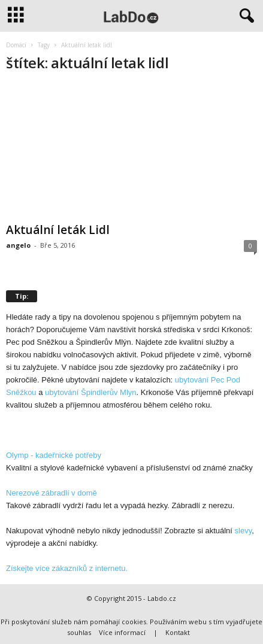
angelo (18, 245)
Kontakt (178, 632)
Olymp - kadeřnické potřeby (54, 455)
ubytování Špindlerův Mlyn (90, 392)
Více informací (122, 632)
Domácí (16, 45)
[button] (244, 16)
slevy (244, 531)
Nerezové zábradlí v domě (52, 493)
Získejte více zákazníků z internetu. (67, 568)
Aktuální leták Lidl (58, 230)
